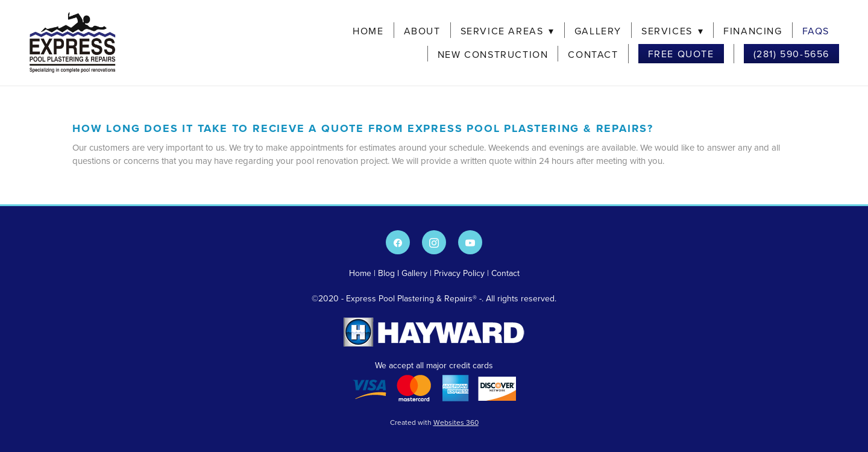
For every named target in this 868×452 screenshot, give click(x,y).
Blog (386, 273)
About (422, 31)
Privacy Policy (459, 273)
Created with (434, 422)
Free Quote (681, 54)
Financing (753, 31)
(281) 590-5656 (791, 54)
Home (368, 31)
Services (672, 31)
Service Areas (508, 31)
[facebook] (398, 242)
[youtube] (470, 242)
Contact (593, 54)
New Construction (493, 54)
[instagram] (434, 242)
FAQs (816, 31)
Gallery (598, 31)
